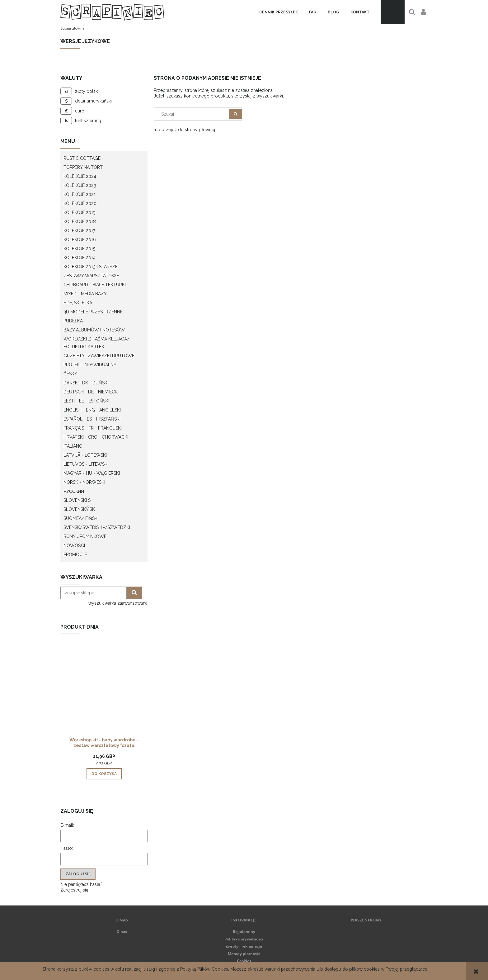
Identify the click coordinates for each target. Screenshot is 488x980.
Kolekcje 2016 (80, 240)
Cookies (244, 961)
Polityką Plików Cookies (204, 969)
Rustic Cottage (82, 158)
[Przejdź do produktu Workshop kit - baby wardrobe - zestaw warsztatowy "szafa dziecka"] (104, 696)
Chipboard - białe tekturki (95, 285)
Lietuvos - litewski (86, 464)
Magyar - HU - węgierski (92, 473)
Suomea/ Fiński (81, 518)
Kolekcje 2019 (80, 212)
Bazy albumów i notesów (94, 330)
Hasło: (67, 848)
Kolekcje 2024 (80, 176)
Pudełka (73, 321)
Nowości (74, 545)
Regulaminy (244, 932)
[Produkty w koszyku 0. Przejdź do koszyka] (393, 12)
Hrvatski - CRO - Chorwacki (96, 437)
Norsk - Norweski (84, 482)
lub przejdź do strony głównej (184, 130)
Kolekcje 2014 (80, 258)
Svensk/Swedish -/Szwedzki (97, 527)
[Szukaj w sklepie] (193, 114)
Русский (74, 491)
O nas (122, 932)
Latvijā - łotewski (85, 455)
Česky (70, 374)
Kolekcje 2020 (80, 203)
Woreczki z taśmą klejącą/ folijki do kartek (96, 343)
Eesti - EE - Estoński (86, 401)
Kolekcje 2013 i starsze (91, 267)
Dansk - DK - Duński (86, 383)
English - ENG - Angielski (92, 410)
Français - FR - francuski (93, 428)
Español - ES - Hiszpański (92, 419)
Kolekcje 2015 (79, 249)
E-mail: (67, 825)
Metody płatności (244, 954)
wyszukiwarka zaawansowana (118, 603)
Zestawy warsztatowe (91, 276)
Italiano (73, 446)
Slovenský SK (79, 509)
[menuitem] (279, 12)
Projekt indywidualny (90, 365)
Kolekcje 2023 (80, 185)
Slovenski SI (77, 500)
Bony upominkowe (85, 536)
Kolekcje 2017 (79, 231)
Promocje (75, 554)
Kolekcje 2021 (80, 194)
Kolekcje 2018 (80, 221)
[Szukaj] (235, 114)
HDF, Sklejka (78, 303)
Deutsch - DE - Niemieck (91, 392)
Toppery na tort (83, 167)
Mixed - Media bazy (85, 294)
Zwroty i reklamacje (244, 946)
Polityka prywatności (244, 939)
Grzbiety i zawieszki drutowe (99, 356)
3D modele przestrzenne (93, 312)
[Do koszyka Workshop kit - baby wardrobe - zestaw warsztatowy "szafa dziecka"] (104, 774)
